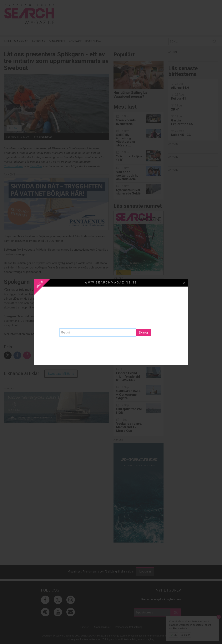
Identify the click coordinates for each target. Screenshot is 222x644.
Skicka (143, 333)
